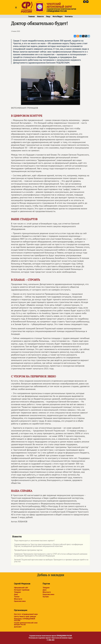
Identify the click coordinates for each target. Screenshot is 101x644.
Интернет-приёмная (22, 590)
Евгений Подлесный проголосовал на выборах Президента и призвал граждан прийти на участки (50, 561)
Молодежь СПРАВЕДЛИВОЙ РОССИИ (25, 620)
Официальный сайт (21, 588)
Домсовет (18, 627)
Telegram (17, 592)
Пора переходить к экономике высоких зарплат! (33, 541)
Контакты (69, 16)
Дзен (16, 594)
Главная (32, 16)
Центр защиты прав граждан (25, 616)
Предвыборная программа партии (27, 550)
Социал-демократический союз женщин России (26, 624)
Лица (48, 16)
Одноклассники (20, 601)
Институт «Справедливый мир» (26, 614)
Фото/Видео (58, 16)
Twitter (17, 597)
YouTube (46, 597)
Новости (40, 16)
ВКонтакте (18, 599)
